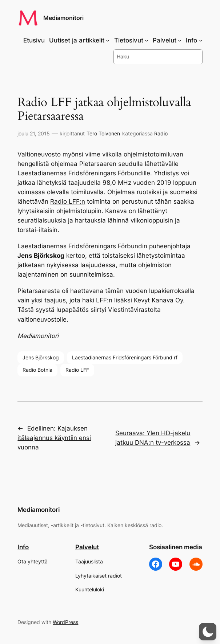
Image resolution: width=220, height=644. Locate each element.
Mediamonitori (63, 18)
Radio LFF (77, 370)
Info (23, 547)
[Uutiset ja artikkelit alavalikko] (108, 40)
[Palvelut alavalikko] (180, 40)
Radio (161, 133)
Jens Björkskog (41, 357)
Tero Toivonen (103, 133)
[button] (208, 632)
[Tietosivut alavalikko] (147, 40)
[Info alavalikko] (201, 40)
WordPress (65, 622)
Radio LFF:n (68, 201)
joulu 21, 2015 (34, 133)
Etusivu (34, 40)
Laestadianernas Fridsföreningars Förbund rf (125, 357)
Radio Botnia (37, 370)
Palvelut (87, 547)
